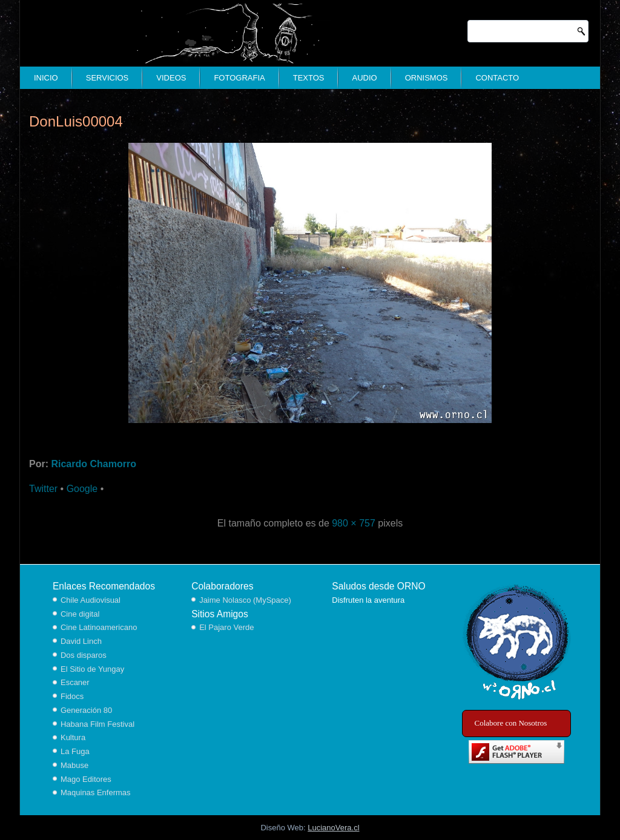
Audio (364, 78)
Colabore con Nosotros (511, 723)
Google (82, 489)
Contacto (497, 78)
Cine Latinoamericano (99, 627)
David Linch (81, 641)
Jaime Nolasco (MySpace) (245, 600)
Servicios (107, 78)
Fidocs (72, 696)
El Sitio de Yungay (92, 669)
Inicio (46, 78)
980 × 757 (354, 523)
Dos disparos (84, 655)
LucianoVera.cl (333, 828)
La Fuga (75, 751)
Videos (171, 78)
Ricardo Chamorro (93, 464)
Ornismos (427, 78)
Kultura (73, 737)
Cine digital (80, 614)
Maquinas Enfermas (96, 792)
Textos (309, 78)
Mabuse (74, 765)
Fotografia (239, 78)
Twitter (43, 489)
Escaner (75, 682)
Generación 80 (86, 710)
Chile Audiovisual (91, 600)
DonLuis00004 (76, 121)
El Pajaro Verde (226, 627)
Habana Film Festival (97, 724)
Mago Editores (86, 779)
